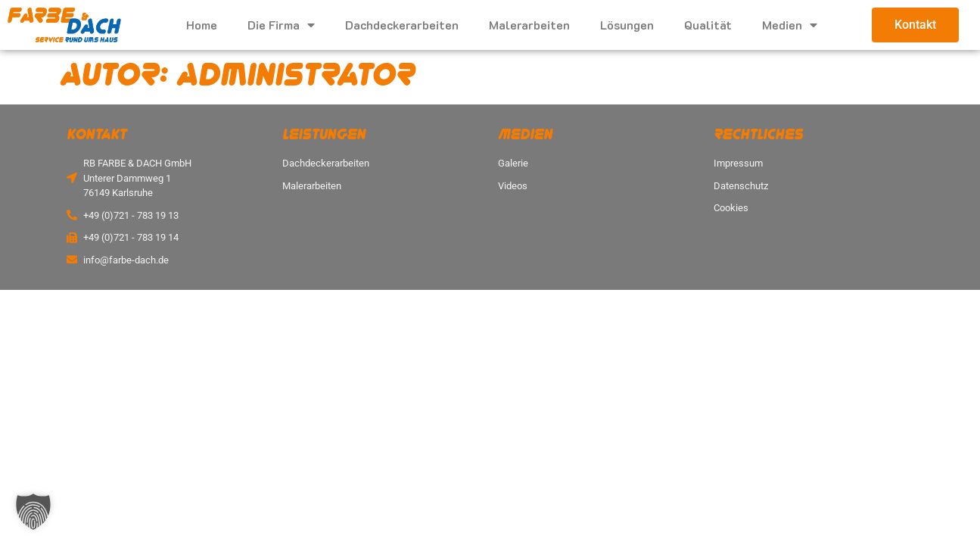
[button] (33, 512)
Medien (790, 25)
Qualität (708, 25)
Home (202, 25)
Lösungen (627, 25)
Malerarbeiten (529, 25)
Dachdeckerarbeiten (402, 25)
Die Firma (281, 25)
